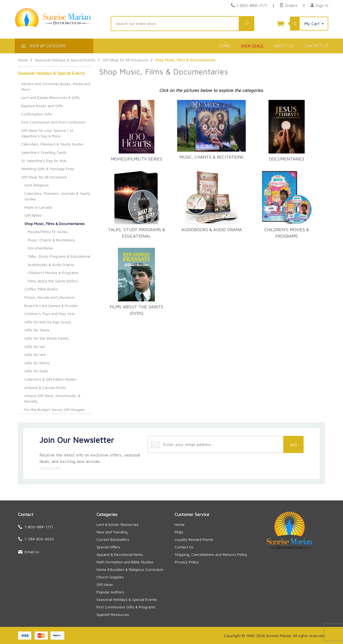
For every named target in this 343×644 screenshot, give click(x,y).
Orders (288, 5)
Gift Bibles (33, 215)
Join (293, 444)
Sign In (319, 5)
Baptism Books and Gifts (42, 106)
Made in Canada (38, 207)
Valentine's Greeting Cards (44, 152)
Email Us (32, 552)
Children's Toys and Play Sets (50, 314)
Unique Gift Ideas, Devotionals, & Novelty (52, 398)
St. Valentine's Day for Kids (44, 161)
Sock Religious (37, 185)
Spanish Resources (113, 614)
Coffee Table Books (41, 289)
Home (225, 46)
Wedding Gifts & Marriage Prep (48, 169)
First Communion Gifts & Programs (126, 607)
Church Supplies (110, 577)
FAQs (179, 532)
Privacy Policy (187, 562)
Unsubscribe (49, 468)
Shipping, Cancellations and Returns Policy (211, 554)
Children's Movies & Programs (53, 273)
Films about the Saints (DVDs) (53, 281)
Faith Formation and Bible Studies (125, 562)
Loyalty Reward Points (194, 539)
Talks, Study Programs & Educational (59, 256)
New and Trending (112, 532)
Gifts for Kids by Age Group (48, 322)
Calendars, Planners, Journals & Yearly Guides (57, 196)
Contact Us (316, 46)
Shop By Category (43, 47)
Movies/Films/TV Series (48, 232)
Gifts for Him (35, 355)
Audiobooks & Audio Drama (51, 265)
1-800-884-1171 (252, 5)
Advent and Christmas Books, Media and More (56, 87)
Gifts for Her (35, 347)
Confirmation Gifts (37, 114)
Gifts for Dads (36, 371)
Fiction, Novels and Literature (49, 297)
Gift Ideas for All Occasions (44, 177)
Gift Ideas (105, 584)
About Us (284, 46)
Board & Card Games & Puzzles (51, 306)
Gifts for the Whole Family (47, 338)
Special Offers (108, 547)
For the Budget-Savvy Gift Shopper (55, 409)
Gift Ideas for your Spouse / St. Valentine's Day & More (48, 133)
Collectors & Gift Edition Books (50, 379)
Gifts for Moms (37, 363)
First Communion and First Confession (53, 122)
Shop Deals (252, 46)
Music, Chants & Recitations (51, 240)
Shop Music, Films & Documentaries (55, 224)
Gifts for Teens (37, 330)
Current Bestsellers (113, 539)
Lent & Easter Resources (118, 524)
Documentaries (40, 248)
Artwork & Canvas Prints (45, 387)
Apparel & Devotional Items (120, 554)
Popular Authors (110, 592)
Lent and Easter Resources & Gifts (51, 97)
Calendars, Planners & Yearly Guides (52, 144)
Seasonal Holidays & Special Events (51, 73)
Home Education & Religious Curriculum (130, 569)
